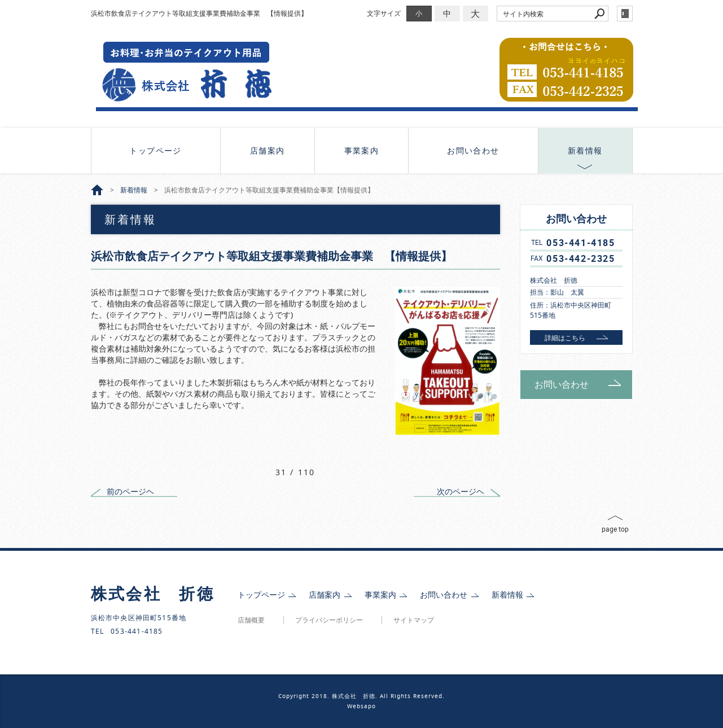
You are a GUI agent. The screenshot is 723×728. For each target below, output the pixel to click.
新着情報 (585, 150)
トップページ (155, 150)
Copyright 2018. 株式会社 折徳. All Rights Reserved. (361, 696)
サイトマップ (414, 620)
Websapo (361, 706)
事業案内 (362, 150)
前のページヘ (130, 491)
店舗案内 (268, 150)
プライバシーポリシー (329, 620)
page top (615, 529)
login (625, 14)
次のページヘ (461, 491)
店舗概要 (251, 620)
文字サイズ (384, 13)
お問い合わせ (473, 150)
